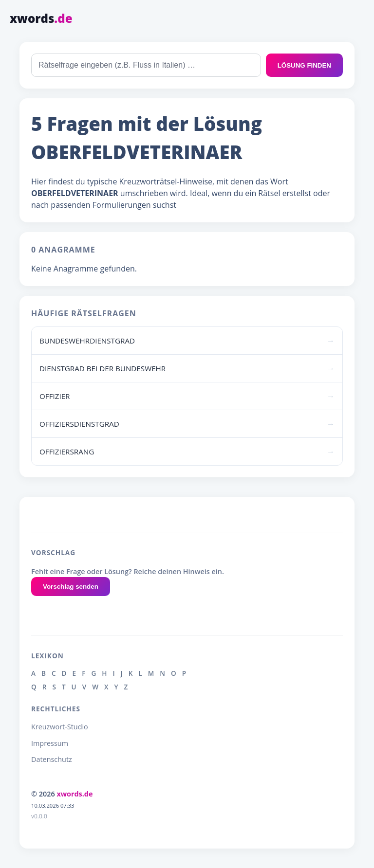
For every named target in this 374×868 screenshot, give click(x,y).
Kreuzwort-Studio (60, 727)
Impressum (50, 743)
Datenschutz (52, 759)
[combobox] (146, 65)
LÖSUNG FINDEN (304, 65)
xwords (41, 18)
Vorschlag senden (71, 587)
